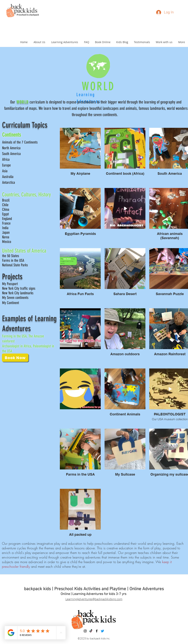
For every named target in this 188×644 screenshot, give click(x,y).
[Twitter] (102, 631)
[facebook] (97, 631)
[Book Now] (15, 358)
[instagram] (85, 631)
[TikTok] (91, 631)
